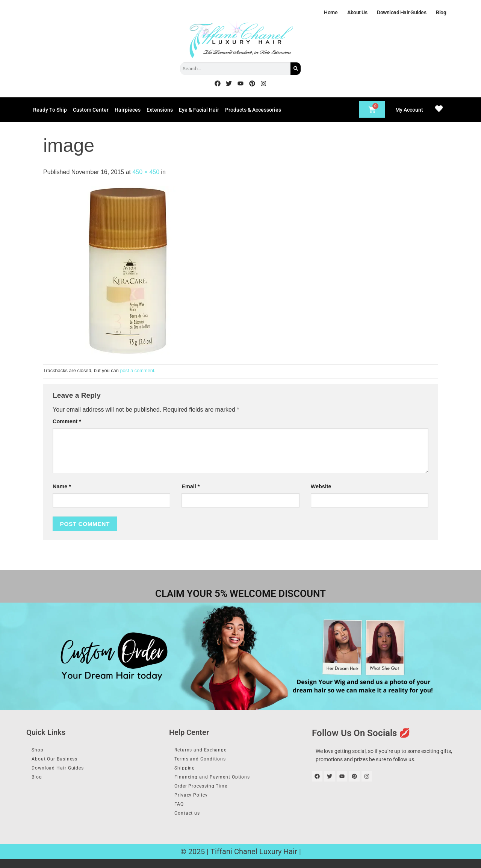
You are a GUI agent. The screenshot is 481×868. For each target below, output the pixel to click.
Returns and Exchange (206, 750)
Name (62, 486)
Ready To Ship (50, 110)
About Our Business (60, 760)
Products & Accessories (253, 110)
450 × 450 (146, 172)
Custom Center (91, 110)
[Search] (296, 69)
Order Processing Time (206, 791)
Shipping (188, 771)
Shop (41, 750)
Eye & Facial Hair (199, 110)
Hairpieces (128, 110)
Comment (67, 421)
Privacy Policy (195, 801)
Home (331, 12)
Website (321, 486)
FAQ (182, 811)
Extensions (160, 110)
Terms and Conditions (205, 760)
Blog (441, 12)
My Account (409, 110)
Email (191, 486)
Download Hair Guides (402, 12)
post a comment (137, 370)
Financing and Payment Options (219, 781)
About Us (357, 12)
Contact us (191, 821)
